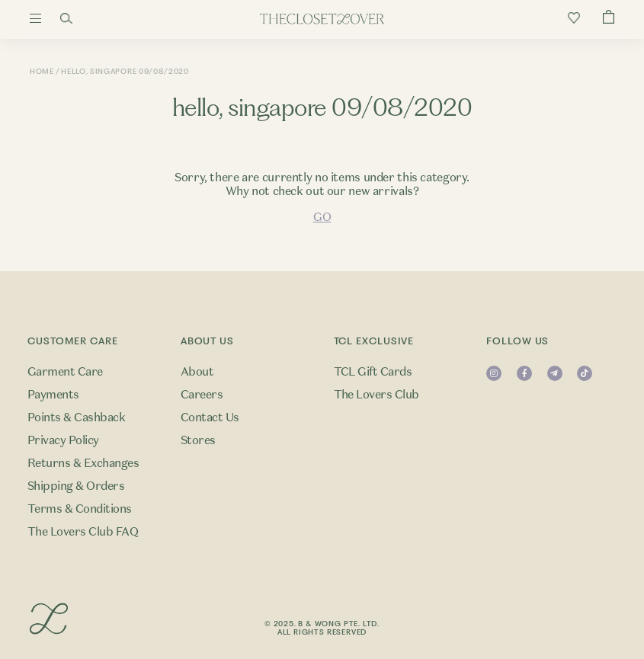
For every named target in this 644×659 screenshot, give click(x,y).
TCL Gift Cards (373, 372)
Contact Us (210, 417)
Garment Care (65, 372)
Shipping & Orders (76, 486)
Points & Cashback (76, 417)
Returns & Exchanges (83, 463)
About (197, 372)
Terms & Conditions (80, 509)
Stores (198, 440)
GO (322, 217)
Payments (53, 395)
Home (42, 71)
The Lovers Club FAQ (83, 532)
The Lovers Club (376, 395)
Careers (202, 395)
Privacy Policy (63, 440)
